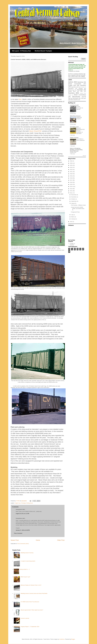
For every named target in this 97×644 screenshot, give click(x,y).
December (74, 195)
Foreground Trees (75, 212)
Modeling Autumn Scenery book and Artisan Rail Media (34, 593)
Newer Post (15, 540)
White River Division (75, 116)
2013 (71, 189)
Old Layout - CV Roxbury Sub (21, 51)
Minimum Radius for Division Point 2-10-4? (31, 585)
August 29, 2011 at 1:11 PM (22, 514)
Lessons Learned (25, 618)
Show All (84, 156)
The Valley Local (74, 127)
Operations (71, 88)
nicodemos (62, 639)
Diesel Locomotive (75, 84)
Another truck (73, 152)
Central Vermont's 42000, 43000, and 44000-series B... (78, 209)
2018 (71, 178)
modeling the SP (74, 105)
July (72, 215)
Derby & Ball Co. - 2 (25, 569)
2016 (71, 182)
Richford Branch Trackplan (43, 51)
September (74, 201)
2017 (71, 180)
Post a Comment (18, 533)
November (74, 197)
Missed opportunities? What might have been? (32, 610)
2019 (71, 176)
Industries (83, 85)
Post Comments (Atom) (23, 544)
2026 (71, 161)
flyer (20, 99)
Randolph (80, 90)
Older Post (61, 540)
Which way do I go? (25, 577)
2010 (71, 222)
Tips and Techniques (73, 98)
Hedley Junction (74, 138)
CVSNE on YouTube (72, 244)
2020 (71, 174)
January (73, 219)
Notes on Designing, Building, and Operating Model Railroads (76, 150)
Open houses (81, 87)
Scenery (71, 93)
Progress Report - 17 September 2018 (30, 627)
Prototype (24, 503)
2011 (71, 193)
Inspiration (73, 87)
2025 (71, 163)
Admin (71, 82)
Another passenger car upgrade (80, 108)
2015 (71, 184)
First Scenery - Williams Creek (78, 205)
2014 (71, 187)
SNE (81, 91)
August (73, 203)
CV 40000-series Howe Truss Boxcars (30, 602)
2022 (71, 170)
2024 (71, 165)
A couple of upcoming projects (28, 561)
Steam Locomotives (80, 95)
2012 (71, 191)
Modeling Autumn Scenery (27, 553)
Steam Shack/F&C (35, 131)
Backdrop (80, 82)
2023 (71, 167)
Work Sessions (74, 100)
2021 (71, 172)
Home (38, 540)
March (73, 217)
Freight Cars (18, 503)
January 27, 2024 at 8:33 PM (23, 530)
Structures (76, 97)
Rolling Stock (30, 503)
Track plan (83, 98)
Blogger (73, 639)
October (73, 199)
